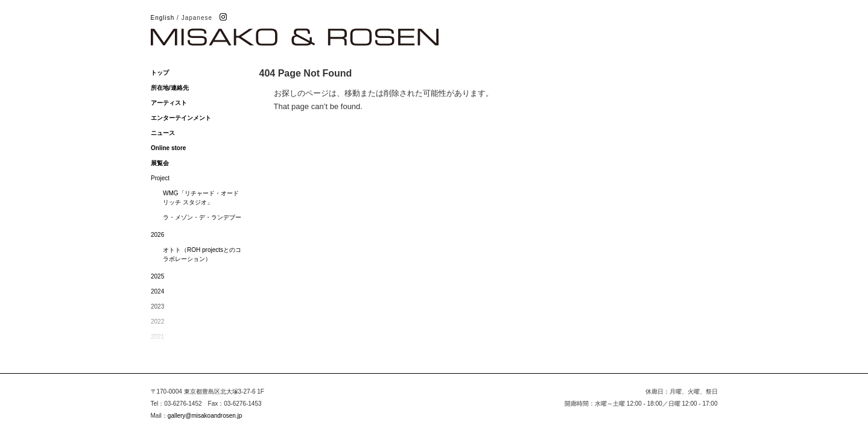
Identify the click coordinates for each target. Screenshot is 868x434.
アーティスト (169, 103)
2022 (157, 322)
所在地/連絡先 (170, 88)
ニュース (163, 133)
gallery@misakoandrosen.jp (205, 416)
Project (160, 178)
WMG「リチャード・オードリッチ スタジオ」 (201, 198)
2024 (157, 291)
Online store (168, 148)
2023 (157, 307)
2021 (157, 337)
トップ (160, 73)
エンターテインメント (181, 118)
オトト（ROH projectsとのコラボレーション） (202, 254)
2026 (157, 235)
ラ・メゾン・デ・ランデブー (202, 217)
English (163, 18)
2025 (157, 276)
